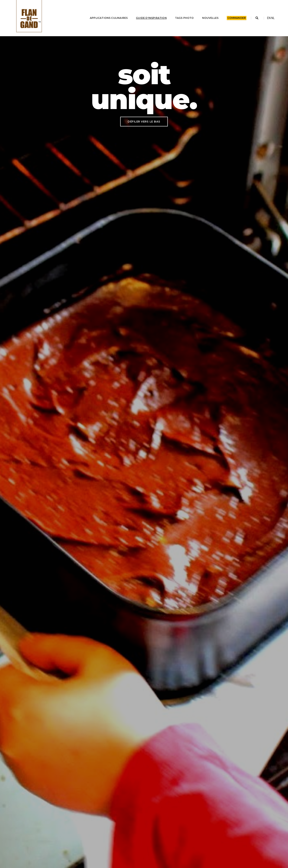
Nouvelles (208, 18)
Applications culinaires (106, 18)
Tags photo (182, 18)
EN (269, 18)
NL (273, 18)
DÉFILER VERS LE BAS (144, 121)
